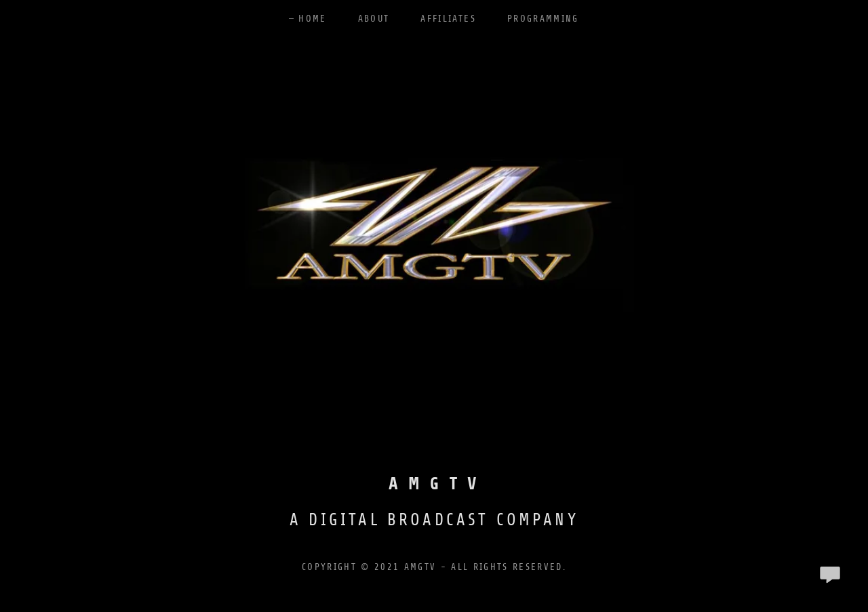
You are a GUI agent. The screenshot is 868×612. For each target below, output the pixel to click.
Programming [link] (543, 19)
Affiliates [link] (448, 19)
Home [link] (312, 19)
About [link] (374, 19)
